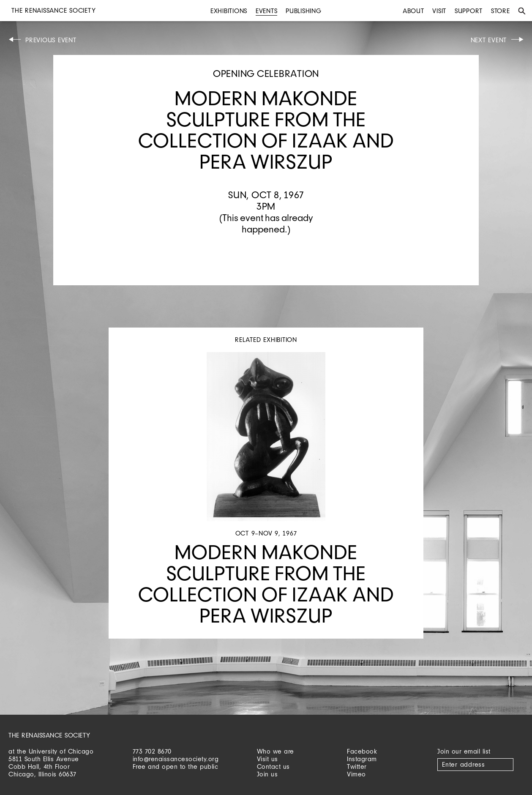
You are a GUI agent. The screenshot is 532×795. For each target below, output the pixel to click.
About (413, 11)
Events (267, 11)
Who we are (276, 751)
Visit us (267, 759)
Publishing (304, 11)
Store (501, 11)
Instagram (362, 759)
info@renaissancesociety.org (176, 759)
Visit (439, 11)
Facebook (362, 751)
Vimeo (356, 774)
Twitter (357, 766)
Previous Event (51, 40)
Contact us (273, 766)
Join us (267, 774)
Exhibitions (229, 11)
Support (469, 11)
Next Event (489, 40)
